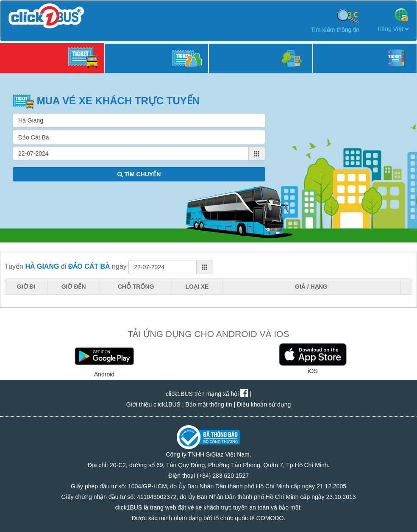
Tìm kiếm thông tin (335, 20)
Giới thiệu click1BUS (153, 404)
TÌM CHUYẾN (139, 174)
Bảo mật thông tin (208, 404)
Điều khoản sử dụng (264, 404)
